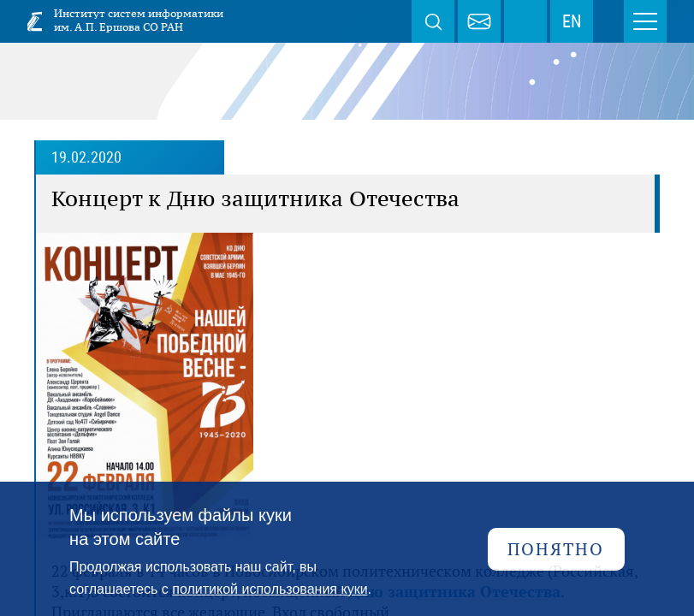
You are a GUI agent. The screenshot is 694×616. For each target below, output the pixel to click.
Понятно (556, 549)
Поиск (433, 21)
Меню (645, 21)
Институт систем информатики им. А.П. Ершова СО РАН (139, 20)
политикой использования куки (270, 589)
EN (572, 21)
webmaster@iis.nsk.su (479, 21)
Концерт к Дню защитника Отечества (255, 198)
